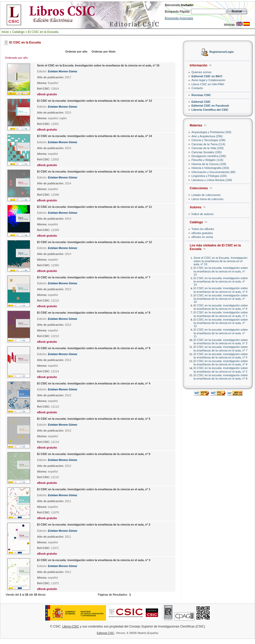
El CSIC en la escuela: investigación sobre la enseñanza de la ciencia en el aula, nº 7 (221, 349)
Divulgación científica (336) (209, 156)
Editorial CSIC (201, 102)
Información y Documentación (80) (213, 172)
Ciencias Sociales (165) (207, 152)
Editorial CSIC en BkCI (207, 76)
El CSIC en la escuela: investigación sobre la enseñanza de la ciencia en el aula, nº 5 (221, 356)
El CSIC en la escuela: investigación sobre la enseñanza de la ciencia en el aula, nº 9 (221, 363)
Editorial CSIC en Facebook (210, 106)
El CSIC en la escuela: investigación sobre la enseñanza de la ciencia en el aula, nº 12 (221, 323)
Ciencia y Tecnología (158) (208, 140)
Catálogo (18, 32)
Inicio (5, 32)
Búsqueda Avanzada (179, 18)
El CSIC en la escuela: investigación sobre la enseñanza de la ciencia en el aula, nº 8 (221, 377)
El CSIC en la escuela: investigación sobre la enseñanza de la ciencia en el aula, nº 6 (221, 307)
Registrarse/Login (221, 52)
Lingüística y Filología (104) (209, 176)
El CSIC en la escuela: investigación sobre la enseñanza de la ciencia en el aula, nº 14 (221, 281)
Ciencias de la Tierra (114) (208, 144)
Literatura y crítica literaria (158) (212, 180)
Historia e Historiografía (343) (210, 168)
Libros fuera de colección (207, 199)
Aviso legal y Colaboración (208, 80)
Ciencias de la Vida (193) (208, 148)
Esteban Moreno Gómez (62, 71)
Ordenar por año (76, 51)
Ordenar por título (104, 51)
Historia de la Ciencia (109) (209, 164)
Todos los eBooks (203, 229)
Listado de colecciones (206, 195)
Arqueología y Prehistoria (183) (211, 132)
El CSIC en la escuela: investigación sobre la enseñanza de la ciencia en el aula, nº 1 (221, 314)
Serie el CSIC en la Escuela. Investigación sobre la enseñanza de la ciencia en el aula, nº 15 (221, 261)
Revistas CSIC (201, 95)
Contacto (197, 88)
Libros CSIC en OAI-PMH (208, 84)
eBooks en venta (202, 237)
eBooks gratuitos (202, 233)
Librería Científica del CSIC (210, 110)
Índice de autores (203, 214)
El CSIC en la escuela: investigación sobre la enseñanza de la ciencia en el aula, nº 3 (221, 342)
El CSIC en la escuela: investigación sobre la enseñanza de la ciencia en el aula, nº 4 (221, 290)
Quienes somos (202, 72)
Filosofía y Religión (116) (207, 160)
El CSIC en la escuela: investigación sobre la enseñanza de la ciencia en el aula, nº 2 (221, 370)
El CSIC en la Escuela (43, 32)
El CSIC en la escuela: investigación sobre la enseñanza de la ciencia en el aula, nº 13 (221, 271)
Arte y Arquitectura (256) (207, 136)
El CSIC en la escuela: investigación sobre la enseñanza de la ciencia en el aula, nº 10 (221, 299)
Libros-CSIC (71, 626)
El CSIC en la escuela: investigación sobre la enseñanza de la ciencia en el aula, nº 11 (221, 333)
